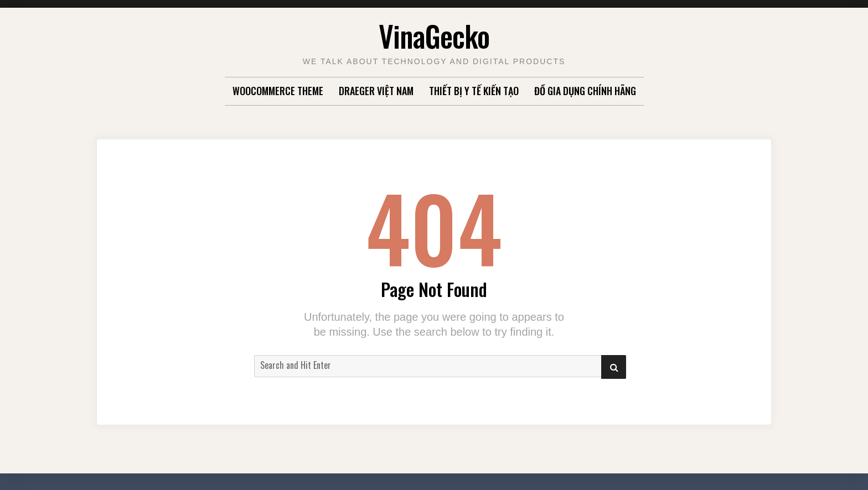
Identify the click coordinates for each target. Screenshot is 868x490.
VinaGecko (434, 36)
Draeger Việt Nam (376, 91)
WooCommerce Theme (278, 91)
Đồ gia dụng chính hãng (585, 91)
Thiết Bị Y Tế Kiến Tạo (474, 91)
